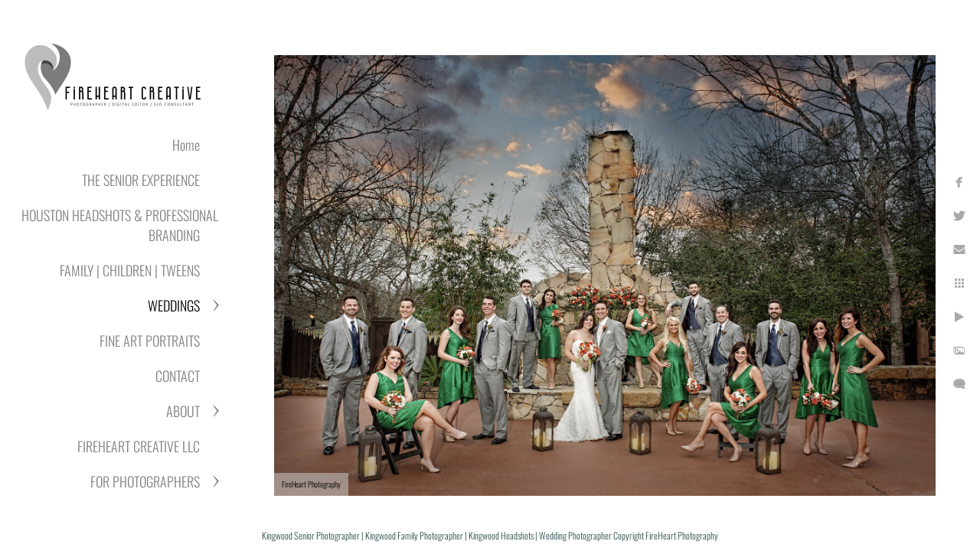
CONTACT (178, 376)
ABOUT (183, 411)
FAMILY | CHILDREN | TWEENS (130, 270)
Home (186, 145)
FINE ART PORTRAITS (150, 341)
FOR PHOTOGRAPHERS (145, 481)
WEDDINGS (174, 305)
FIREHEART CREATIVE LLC (139, 446)
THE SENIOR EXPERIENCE (141, 180)
